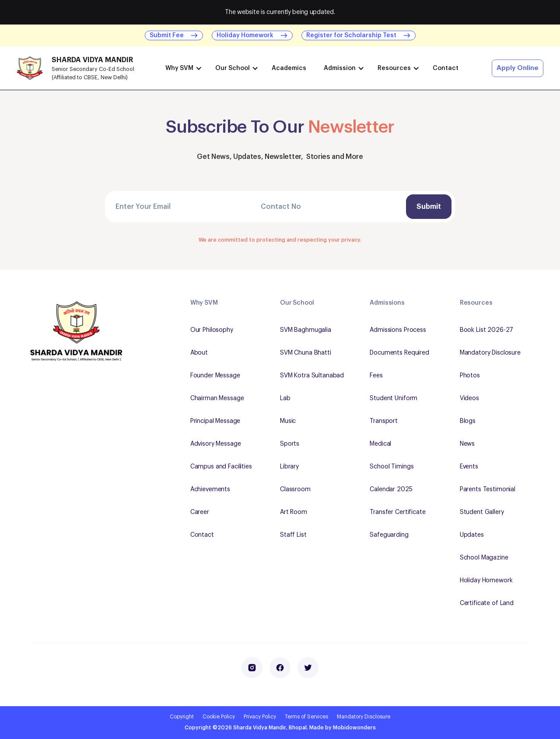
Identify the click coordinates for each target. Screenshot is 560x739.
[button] (182, 68)
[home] (82, 68)
